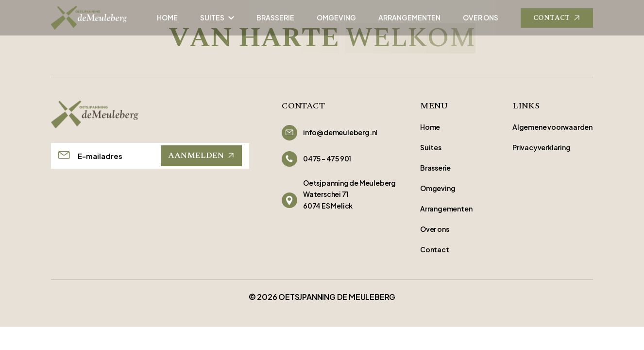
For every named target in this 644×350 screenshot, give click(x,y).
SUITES (217, 17)
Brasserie (435, 168)
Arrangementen (446, 209)
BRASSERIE (275, 17)
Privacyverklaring (542, 147)
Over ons (434, 229)
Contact (435, 249)
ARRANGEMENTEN (409, 17)
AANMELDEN (201, 156)
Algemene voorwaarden (552, 127)
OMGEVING (336, 17)
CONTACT (557, 18)
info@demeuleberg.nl (340, 132)
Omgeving (438, 188)
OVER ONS (481, 17)
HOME (167, 17)
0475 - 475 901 (327, 158)
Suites (431, 147)
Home (430, 127)
